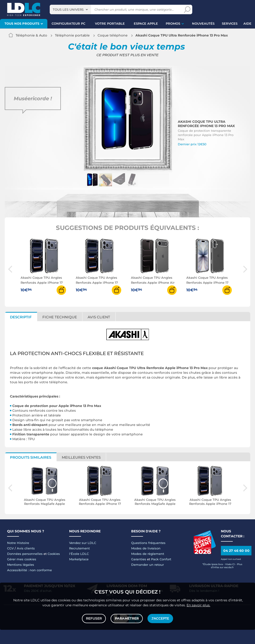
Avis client (99, 317)
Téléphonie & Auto (31, 35)
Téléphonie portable (72, 35)
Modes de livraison (146, 548)
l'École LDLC (79, 554)
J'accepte (160, 618)
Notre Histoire (18, 543)
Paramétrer (127, 618)
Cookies (54, 554)
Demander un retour (148, 565)
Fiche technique (60, 317)
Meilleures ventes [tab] (81, 457)
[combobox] (70, 9)
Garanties (139, 559)
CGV (10, 548)
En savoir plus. (198, 605)
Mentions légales (21, 565)
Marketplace (79, 559)
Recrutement (79, 548)
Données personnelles (25, 554)
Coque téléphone (113, 35)
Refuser (94, 618)
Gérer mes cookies (22, 559)
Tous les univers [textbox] (68, 9)
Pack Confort (161, 559)
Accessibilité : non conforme (29, 570)
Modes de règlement (148, 554)
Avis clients (26, 548)
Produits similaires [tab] (31, 457)
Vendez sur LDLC (83, 543)
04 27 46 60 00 (236, 551)
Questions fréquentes (148, 543)
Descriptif (21, 317)
